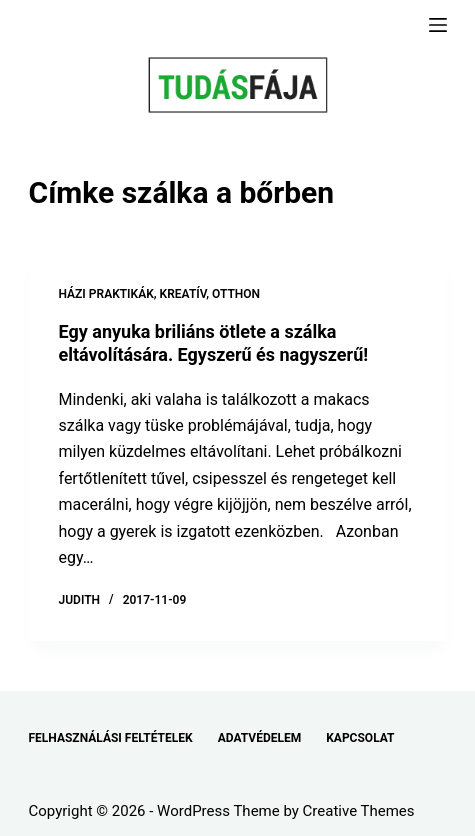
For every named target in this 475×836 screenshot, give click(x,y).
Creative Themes (359, 811)
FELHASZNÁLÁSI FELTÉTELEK (111, 738)
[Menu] (438, 25)
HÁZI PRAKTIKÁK (106, 294)
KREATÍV (183, 294)
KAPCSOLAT (360, 738)
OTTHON (236, 294)
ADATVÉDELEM (260, 738)
